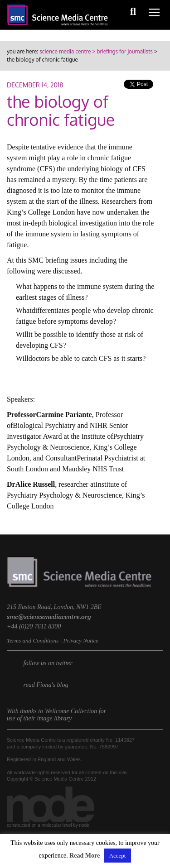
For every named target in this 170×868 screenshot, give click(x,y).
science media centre (65, 51)
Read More (85, 856)
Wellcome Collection (71, 711)
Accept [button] (118, 856)
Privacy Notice (81, 640)
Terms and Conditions (33, 640)
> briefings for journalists (121, 51)
